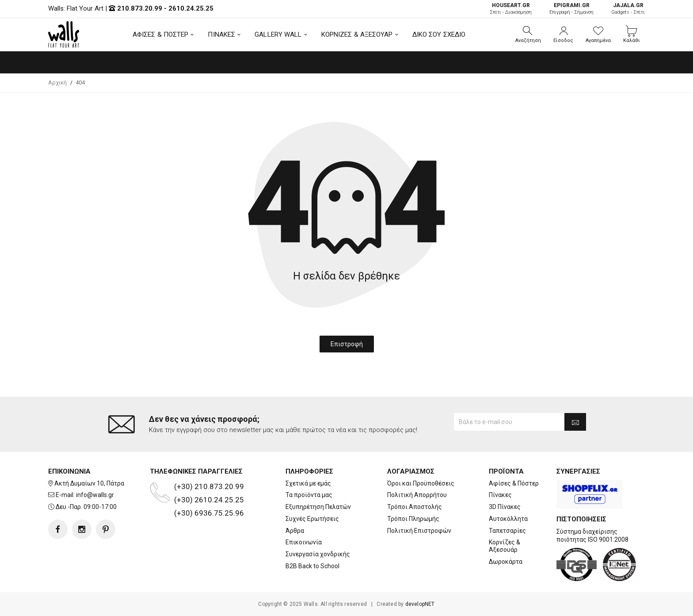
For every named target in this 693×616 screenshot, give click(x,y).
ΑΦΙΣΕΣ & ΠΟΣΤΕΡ (161, 34)
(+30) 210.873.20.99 (209, 486)
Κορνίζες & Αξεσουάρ (505, 546)
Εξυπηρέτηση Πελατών (318, 507)
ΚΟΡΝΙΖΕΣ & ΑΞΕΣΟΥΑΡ (357, 34)
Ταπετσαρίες (507, 531)
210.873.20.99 (140, 8)
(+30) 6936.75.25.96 (209, 513)
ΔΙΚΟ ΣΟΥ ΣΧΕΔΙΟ (439, 34)
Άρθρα (295, 531)
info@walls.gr (95, 495)
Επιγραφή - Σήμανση (571, 9)
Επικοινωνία (304, 542)
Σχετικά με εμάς (308, 483)
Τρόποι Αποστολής (415, 507)
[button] (528, 34)
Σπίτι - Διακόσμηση (511, 9)
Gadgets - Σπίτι (628, 9)
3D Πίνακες (505, 507)
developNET (420, 604)
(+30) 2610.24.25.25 (209, 500)
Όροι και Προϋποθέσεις (421, 483)
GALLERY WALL (278, 34)
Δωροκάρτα (506, 562)
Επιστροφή (347, 344)
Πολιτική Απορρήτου (417, 495)
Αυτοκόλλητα (508, 519)
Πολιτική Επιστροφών (419, 531)
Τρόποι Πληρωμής (413, 519)
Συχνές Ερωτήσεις (312, 519)
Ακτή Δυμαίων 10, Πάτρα (89, 483)
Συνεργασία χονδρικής (318, 554)
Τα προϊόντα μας (309, 495)
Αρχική (57, 82)
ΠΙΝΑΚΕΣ (221, 34)
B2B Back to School (312, 566)
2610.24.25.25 (191, 8)
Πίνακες (500, 495)
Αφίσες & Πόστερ (514, 483)
